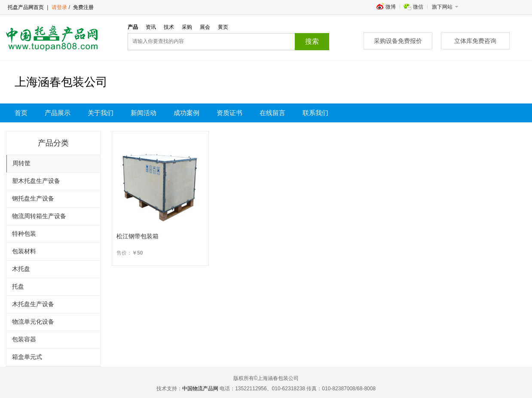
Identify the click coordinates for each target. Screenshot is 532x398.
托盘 (18, 287)
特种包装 (24, 234)
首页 (21, 113)
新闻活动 (144, 113)
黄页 (223, 27)
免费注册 (83, 7)
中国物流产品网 (200, 389)
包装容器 (24, 339)
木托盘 (21, 269)
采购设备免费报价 (398, 41)
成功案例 (187, 113)
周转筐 (21, 163)
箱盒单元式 (27, 357)
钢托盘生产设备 (33, 199)
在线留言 (272, 113)
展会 (205, 27)
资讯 (151, 27)
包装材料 (24, 251)
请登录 (59, 7)
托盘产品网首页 (26, 7)
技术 (169, 27)
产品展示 (58, 113)
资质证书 (229, 113)
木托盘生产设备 (33, 304)
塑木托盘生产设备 (36, 181)
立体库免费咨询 (475, 41)
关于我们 (101, 113)
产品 (133, 27)
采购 (187, 27)
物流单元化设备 (33, 322)
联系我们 (315, 113)
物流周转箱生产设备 (39, 216)
